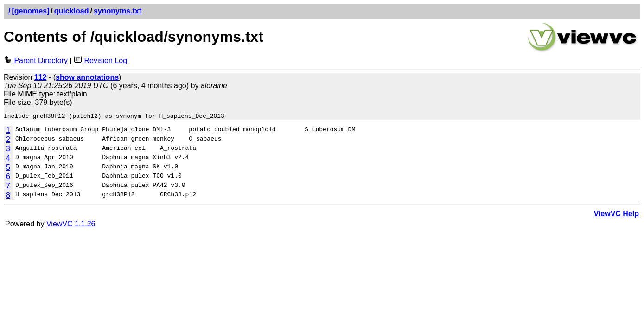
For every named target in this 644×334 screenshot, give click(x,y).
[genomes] (30, 11)
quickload (72, 11)
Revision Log (100, 61)
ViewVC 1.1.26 (71, 225)
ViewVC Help (616, 215)
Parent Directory (36, 61)
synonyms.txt (118, 11)
